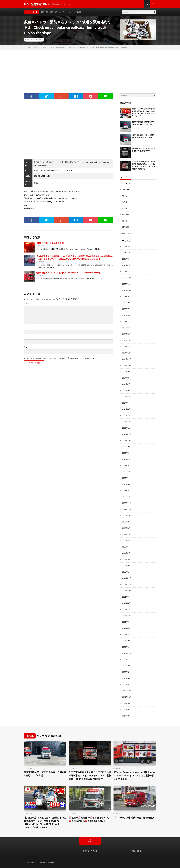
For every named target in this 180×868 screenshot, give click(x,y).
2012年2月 (126, 716)
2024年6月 (126, 390)
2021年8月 (126, 603)
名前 (26, 328)
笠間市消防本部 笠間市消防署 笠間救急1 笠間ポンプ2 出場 (45, 774)
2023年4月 (126, 478)
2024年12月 (127, 353)
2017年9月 (126, 710)
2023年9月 (126, 447)
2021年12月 (127, 578)
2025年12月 (127, 278)
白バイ (71, 12)
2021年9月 (126, 597)
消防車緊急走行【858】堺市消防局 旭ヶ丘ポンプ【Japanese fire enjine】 (68, 273)
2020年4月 (126, 678)
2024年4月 (126, 403)
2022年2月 (126, 566)
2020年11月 (127, 659)
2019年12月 (127, 691)
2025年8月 (126, 303)
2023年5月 (126, 472)
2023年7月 (126, 459)
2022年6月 (126, 541)
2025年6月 (126, 315)
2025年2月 (126, 340)
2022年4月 (126, 553)
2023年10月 (127, 440)
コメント (27, 304)
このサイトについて (90, 851)
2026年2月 (126, 265)
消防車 (79, 12)
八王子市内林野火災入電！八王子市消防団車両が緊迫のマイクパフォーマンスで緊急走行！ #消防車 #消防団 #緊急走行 (90, 775)
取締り (125, 196)
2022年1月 (126, 572)
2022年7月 (126, 534)
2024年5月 (126, 397)
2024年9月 (126, 372)
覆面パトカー (127, 233)
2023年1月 (126, 497)
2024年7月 (126, 384)
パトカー (63, 12)
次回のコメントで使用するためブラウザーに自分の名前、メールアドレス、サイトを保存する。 (60, 358)
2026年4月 (126, 253)
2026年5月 (126, 246)
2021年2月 (126, 641)
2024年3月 (126, 409)
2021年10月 (127, 591)
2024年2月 (126, 415)
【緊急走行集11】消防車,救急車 (50, 243)
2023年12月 (127, 428)
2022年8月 (126, 528)
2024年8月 (126, 378)
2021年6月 (126, 616)
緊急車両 (126, 227)
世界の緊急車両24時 (47, 863)
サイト (26, 347)
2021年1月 (126, 647)
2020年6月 (126, 672)
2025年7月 (126, 309)
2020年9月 (126, 666)
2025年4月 (126, 328)
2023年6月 (126, 465)
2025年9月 (126, 296)
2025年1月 (126, 347)
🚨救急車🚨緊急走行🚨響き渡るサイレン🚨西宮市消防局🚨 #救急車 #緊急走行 (89, 819)
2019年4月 (126, 703)
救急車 (125, 202)
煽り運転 (54, 12)
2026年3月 (126, 259)
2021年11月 (127, 584)
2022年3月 (126, 559)
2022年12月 (127, 503)
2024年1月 (126, 422)
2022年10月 (127, 516)
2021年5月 (126, 622)
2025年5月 (126, 322)
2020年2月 (126, 685)
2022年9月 (126, 522)
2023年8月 (126, 453)
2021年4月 (126, 628)
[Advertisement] (90, 68)
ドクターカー (127, 183)
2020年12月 (127, 653)
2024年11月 (127, 359)
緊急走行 (44, 12)
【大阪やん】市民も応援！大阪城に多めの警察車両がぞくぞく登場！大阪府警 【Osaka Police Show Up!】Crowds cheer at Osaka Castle (45, 822)
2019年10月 (127, 697)
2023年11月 (127, 434)
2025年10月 (127, 290)
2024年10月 (127, 365)
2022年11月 (127, 509)
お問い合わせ (136, 851)
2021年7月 (126, 609)
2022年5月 (126, 547)
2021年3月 (126, 634)
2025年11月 (127, 284)
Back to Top (90, 842)
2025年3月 (126, 334)
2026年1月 (126, 271)
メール (27, 337)
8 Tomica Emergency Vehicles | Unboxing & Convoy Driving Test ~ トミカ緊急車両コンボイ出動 (134, 775)
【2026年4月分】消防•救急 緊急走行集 (134, 818)
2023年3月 (126, 484)
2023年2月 (126, 491)
